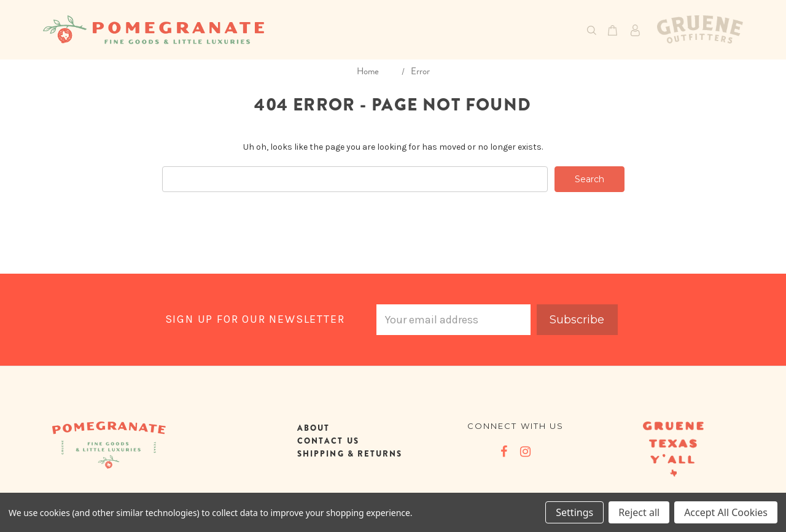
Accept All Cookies (726, 512)
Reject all (639, 512)
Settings (574, 512)
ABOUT (313, 428)
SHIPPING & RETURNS (350, 454)
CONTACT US (328, 441)
